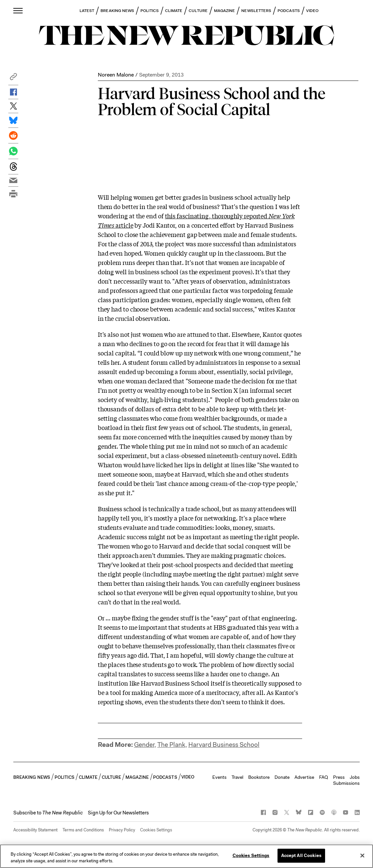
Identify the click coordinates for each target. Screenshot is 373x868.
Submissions (346, 783)
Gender (144, 745)
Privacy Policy (122, 830)
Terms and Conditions (83, 830)
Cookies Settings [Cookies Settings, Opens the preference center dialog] (251, 856)
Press (339, 777)
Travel (237, 777)
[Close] (362, 855)
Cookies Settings (156, 830)
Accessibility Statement (35, 830)
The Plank (171, 745)
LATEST (87, 11)
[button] (13, 78)
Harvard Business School (224, 745)
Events (219, 777)
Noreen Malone (116, 75)
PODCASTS (289, 11)
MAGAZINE (225, 11)
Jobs (355, 777)
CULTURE (198, 11)
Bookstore (259, 777)
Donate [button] (282, 777)
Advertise (304, 777)
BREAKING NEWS (117, 11)
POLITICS (150, 11)
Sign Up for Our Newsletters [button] (118, 813)
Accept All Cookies (301, 856)
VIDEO (312, 11)
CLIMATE (174, 11)
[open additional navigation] (18, 10)
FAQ (324, 777)
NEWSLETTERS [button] (256, 11)
